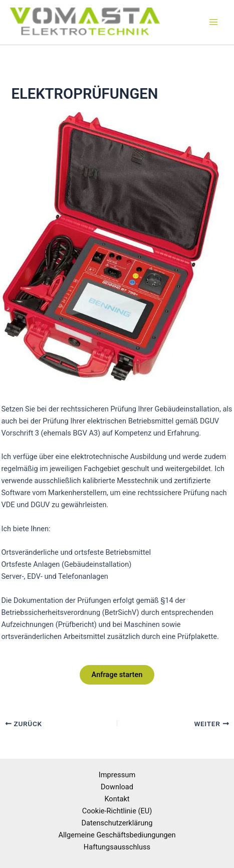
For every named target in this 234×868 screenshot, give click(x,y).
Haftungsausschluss (117, 847)
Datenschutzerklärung (117, 823)
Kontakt (117, 799)
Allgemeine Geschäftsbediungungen (117, 835)
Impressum (117, 775)
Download (117, 787)
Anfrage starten (117, 675)
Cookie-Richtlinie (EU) (117, 811)
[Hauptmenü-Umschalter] (213, 23)
